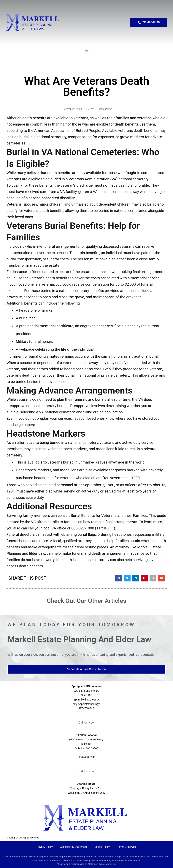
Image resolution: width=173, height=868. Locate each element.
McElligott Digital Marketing (102, 864)
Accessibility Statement (74, 847)
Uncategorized (104, 109)
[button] (86, 50)
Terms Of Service (127, 847)
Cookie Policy (102, 847)
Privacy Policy (45, 847)
